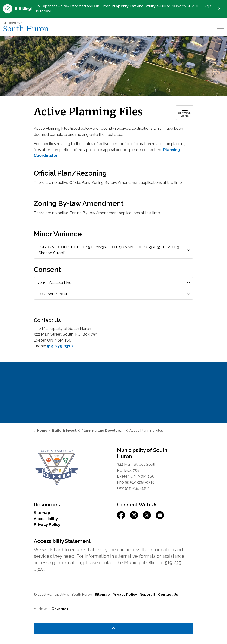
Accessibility (46, 519)
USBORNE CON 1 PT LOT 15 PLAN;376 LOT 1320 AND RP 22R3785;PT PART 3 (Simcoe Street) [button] (108, 250)
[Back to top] (113, 628)
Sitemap (42, 513)
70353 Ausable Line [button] (54, 283)
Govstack (60, 609)
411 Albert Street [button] (52, 294)
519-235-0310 (60, 346)
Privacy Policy (47, 524)
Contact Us (168, 595)
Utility (150, 6)
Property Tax (124, 6)
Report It (147, 595)
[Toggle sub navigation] (185, 113)
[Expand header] (220, 27)
